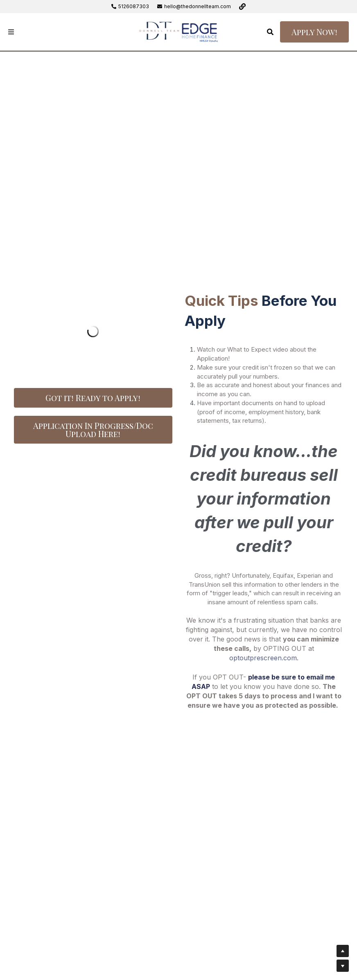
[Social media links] (242, 7)
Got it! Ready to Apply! (93, 398)
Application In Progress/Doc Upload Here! (93, 429)
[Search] (270, 32)
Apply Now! (314, 32)
